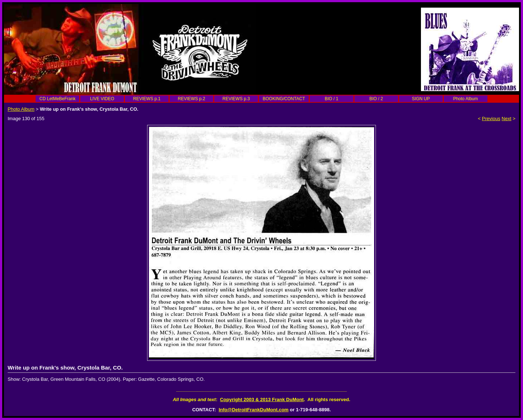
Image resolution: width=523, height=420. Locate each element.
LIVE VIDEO (102, 99)
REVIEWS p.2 (192, 99)
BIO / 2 (376, 99)
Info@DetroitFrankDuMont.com (254, 410)
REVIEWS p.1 (147, 99)
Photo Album (466, 99)
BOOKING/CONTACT (284, 99)
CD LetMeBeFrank (58, 99)
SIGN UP (421, 99)
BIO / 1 (331, 99)
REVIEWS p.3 (236, 99)
